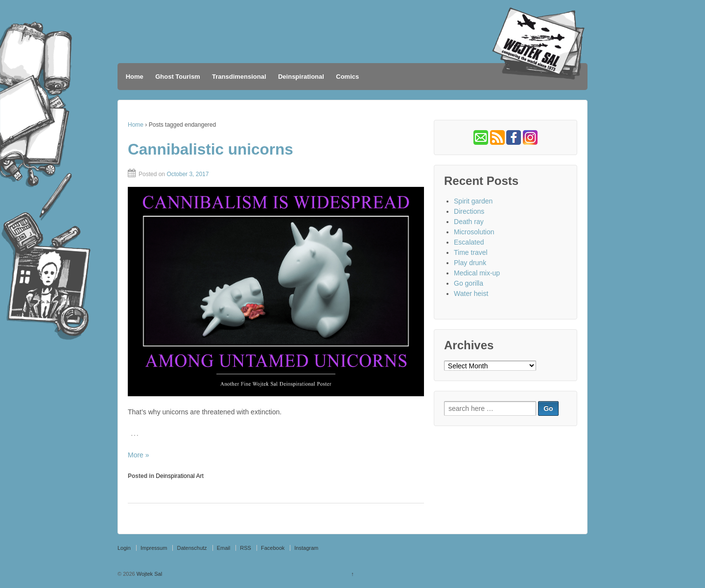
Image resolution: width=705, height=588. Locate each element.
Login (124, 548)
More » (139, 455)
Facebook (273, 548)
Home (135, 77)
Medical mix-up (477, 273)
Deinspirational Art (179, 476)
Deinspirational (301, 77)
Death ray (469, 222)
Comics (347, 77)
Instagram (306, 548)
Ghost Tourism (177, 77)
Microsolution (474, 232)
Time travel (471, 252)
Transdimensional (239, 77)
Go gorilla (469, 283)
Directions (469, 211)
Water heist (471, 294)
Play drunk (470, 263)
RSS (246, 548)
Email (224, 548)
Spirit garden (473, 201)
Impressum (154, 548)
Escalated (469, 242)
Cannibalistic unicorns (211, 149)
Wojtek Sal (149, 574)
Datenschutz (192, 548)
